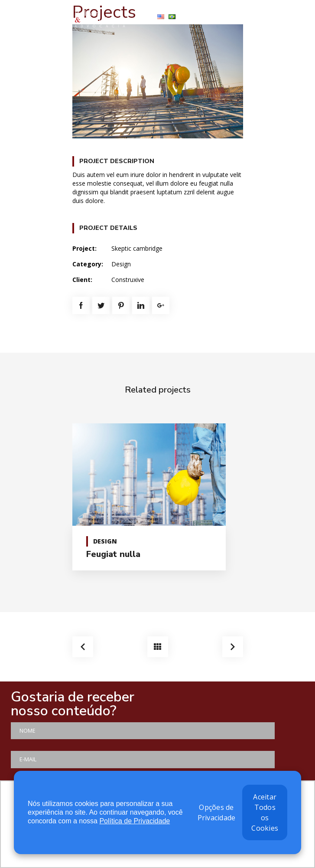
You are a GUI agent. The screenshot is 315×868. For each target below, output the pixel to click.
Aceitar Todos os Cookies (265, 812)
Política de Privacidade (135, 821)
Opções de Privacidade (217, 812)
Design (121, 264)
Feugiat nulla (113, 554)
